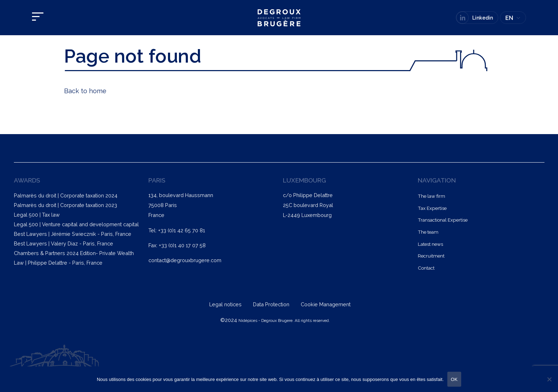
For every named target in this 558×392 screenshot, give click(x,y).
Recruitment (431, 256)
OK (454, 379)
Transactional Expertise (443, 220)
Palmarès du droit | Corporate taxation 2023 (65, 205)
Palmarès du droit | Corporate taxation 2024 (66, 195)
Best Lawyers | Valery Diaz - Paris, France (64, 243)
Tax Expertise (432, 208)
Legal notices (226, 304)
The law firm (431, 196)
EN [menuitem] (509, 18)
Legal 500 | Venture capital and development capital (76, 224)
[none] (513, 18)
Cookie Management (326, 304)
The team (428, 232)
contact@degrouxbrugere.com (185, 260)
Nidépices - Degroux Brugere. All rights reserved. (284, 321)
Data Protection (272, 304)
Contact (426, 268)
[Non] (549, 379)
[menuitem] (513, 18)
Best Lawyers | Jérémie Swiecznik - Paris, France (73, 234)
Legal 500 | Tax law (37, 215)
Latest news (430, 244)
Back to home (85, 91)
